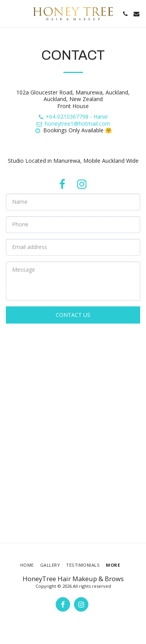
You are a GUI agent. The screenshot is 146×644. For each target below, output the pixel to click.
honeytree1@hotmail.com (73, 124)
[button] (9, 13)
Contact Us (73, 315)
